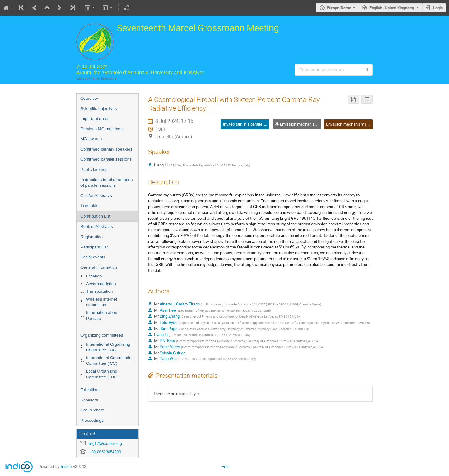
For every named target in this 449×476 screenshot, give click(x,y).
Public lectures (94, 169)
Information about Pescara (102, 315)
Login (438, 8)
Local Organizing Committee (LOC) (102, 374)
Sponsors (89, 400)
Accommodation (101, 284)
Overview (89, 98)
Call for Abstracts (96, 196)
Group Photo (92, 410)
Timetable (89, 206)
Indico (66, 466)
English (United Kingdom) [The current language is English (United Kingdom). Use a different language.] (392, 8)
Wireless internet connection (101, 302)
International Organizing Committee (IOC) (108, 347)
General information (99, 267)
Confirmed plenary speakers (106, 149)
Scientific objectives (99, 109)
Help (225, 466)
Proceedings (92, 420)
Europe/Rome (339, 8)
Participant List (94, 247)
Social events (93, 257)
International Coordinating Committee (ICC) (110, 361)
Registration (92, 237)
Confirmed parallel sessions (106, 159)
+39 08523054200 (105, 452)
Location (94, 276)
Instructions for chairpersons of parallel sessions (106, 183)
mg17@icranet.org (105, 443)
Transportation (99, 291)
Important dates (95, 119)
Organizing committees (102, 335)
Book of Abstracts (97, 226)
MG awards (91, 139)
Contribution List (95, 216)
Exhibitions (90, 390)
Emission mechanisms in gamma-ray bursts (365, 124)
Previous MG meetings (101, 129)
